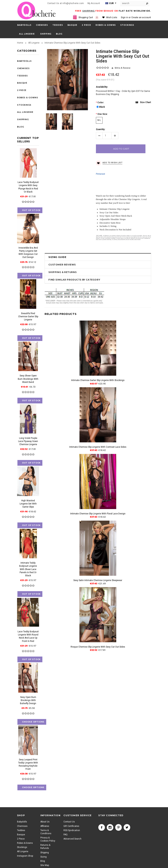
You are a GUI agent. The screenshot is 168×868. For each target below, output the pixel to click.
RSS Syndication (72, 830)
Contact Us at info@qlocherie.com (66, 3)
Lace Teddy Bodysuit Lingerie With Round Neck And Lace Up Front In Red (28, 636)
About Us (45, 822)
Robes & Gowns (106, 25)
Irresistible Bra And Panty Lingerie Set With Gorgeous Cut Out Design (28, 253)
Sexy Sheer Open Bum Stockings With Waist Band (28, 379)
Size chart (145, 102)
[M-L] (99, 120)
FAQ (65, 835)
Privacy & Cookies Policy (48, 839)
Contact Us (69, 822)
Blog (43, 861)
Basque (72, 25)
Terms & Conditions (46, 832)
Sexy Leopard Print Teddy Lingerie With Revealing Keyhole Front (28, 764)
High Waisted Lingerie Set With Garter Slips (28, 504)
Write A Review (123, 68)
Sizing (43, 857)
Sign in (124, 17)
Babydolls (24, 25)
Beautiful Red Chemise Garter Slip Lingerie (28, 317)
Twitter (127, 827)
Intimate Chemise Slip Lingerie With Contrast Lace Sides (98, 447)
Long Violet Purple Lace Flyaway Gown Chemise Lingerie (28, 441)
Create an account (141, 17)
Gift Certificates (71, 826)
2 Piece (86, 25)
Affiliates (45, 826)
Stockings (127, 25)
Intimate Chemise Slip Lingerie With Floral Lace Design (98, 514)
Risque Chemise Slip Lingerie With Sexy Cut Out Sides (98, 647)
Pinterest (101, 174)
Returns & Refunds (45, 847)
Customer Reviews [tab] (62, 265)
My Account (94, 3)
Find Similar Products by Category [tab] (74, 280)
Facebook (102, 827)
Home (20, 43)
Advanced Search (72, 839)
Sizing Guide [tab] (57, 257)
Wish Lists (112, 17)
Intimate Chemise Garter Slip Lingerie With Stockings (98, 380)
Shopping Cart (89, 18)
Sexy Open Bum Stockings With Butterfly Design (28, 700)
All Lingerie (27, 34)
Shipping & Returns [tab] (62, 272)
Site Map (45, 865)
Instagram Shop (25, 856)
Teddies (58, 25)
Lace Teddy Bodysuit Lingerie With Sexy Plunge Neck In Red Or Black (28, 187)
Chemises (42, 25)
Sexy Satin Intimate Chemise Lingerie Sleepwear (98, 580)
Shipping (45, 853)
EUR (109, 3)
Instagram (110, 827)
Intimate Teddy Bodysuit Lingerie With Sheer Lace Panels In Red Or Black (28, 569)
